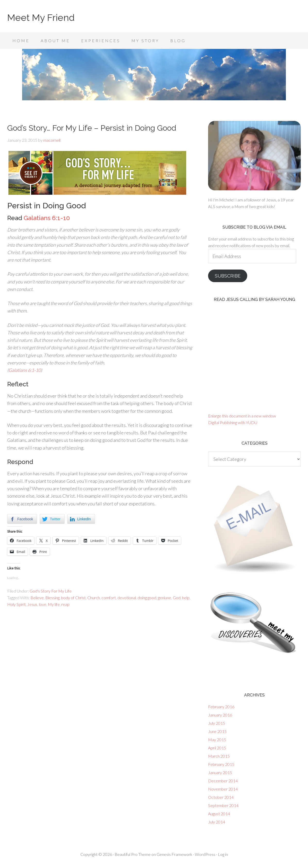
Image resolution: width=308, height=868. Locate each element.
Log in (223, 854)
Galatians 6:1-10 (47, 218)
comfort (109, 598)
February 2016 (221, 707)
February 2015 (221, 764)
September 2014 (223, 805)
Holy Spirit (16, 604)
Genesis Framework (174, 854)
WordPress (205, 854)
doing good (147, 598)
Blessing (52, 598)
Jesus (32, 604)
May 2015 (217, 740)
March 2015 (219, 756)
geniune (165, 598)
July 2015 (217, 723)
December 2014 (223, 781)
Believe (37, 598)
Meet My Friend (41, 17)
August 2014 (219, 814)
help (186, 598)
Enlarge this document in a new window (242, 416)
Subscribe (228, 276)
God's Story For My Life (51, 591)
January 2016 (220, 715)
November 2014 (223, 789)
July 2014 (217, 822)
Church (94, 598)
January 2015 (220, 772)
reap (65, 604)
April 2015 (217, 748)
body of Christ (73, 598)
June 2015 (217, 731)
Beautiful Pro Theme (133, 854)
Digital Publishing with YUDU (233, 422)
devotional (127, 598)
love (43, 604)
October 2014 (221, 797)
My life (54, 604)
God (177, 598)
